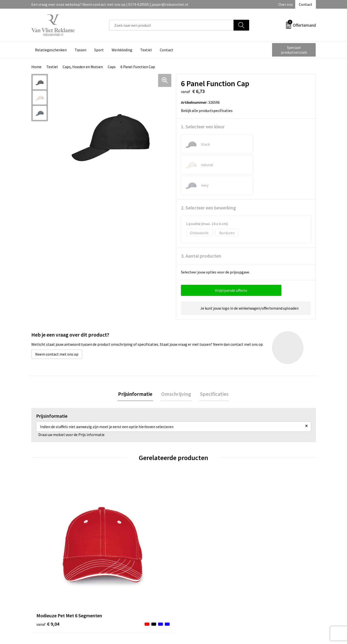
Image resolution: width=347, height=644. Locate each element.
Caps (112, 67)
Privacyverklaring (264, 578)
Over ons (286, 4)
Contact (306, 4)
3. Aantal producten (201, 215)
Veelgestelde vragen (126, 571)
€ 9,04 (48, 518)
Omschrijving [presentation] (176, 353)
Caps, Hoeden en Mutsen (83, 67)
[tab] (137, 354)
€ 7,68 (119, 511)
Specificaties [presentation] (213, 353)
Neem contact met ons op (57, 313)
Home (36, 67)
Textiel (52, 67)
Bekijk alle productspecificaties (208, 111)
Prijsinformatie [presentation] (137, 353)
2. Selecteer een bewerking (208, 167)
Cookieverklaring (264, 571)
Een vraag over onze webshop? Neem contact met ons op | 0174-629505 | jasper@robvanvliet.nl (110, 4)
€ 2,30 (261, 511)
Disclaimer (259, 585)
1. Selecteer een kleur (203, 127)
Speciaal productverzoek (294, 50)
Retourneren (190, 571)
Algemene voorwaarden (269, 563)
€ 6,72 (190, 511)
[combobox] (171, 25)
